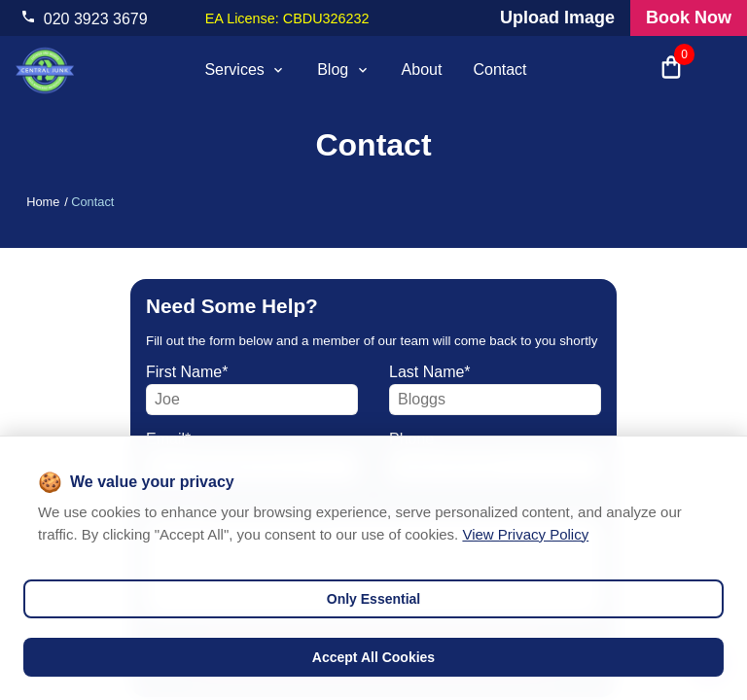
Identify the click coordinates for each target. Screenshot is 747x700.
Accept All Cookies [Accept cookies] (373, 657)
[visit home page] (45, 70)
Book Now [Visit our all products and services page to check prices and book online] (689, 17)
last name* (430, 372)
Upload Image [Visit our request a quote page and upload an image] (557, 17)
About (422, 70)
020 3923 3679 (96, 19)
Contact (499, 70)
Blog (343, 70)
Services (245, 70)
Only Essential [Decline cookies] (373, 599)
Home (43, 202)
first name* (187, 372)
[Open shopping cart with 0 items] (671, 70)
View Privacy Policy (525, 534)
